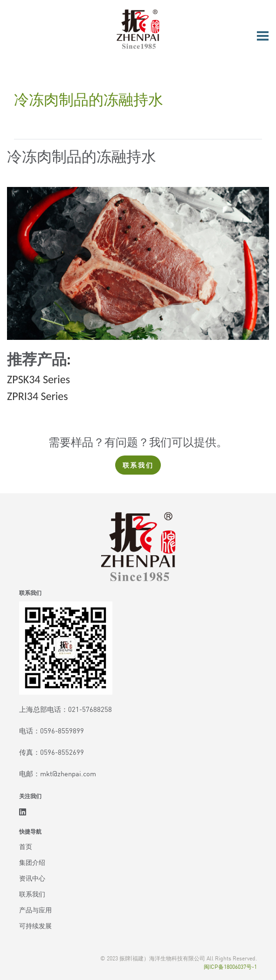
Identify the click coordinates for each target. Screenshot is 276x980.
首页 (26, 846)
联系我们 (138, 465)
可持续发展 (35, 925)
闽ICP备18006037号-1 (230, 966)
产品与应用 (35, 910)
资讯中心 (32, 878)
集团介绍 (32, 862)
